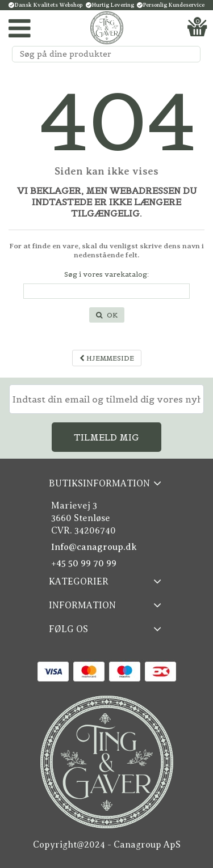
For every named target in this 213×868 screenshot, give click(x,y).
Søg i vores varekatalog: (106, 274)
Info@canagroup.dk (94, 547)
